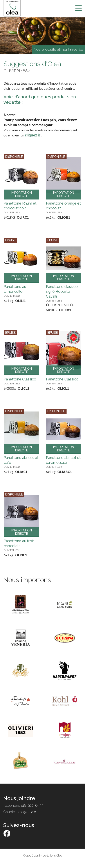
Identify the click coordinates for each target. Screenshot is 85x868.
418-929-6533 (32, 806)
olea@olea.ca (27, 812)
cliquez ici (33, 135)
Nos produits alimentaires (58, 49)
